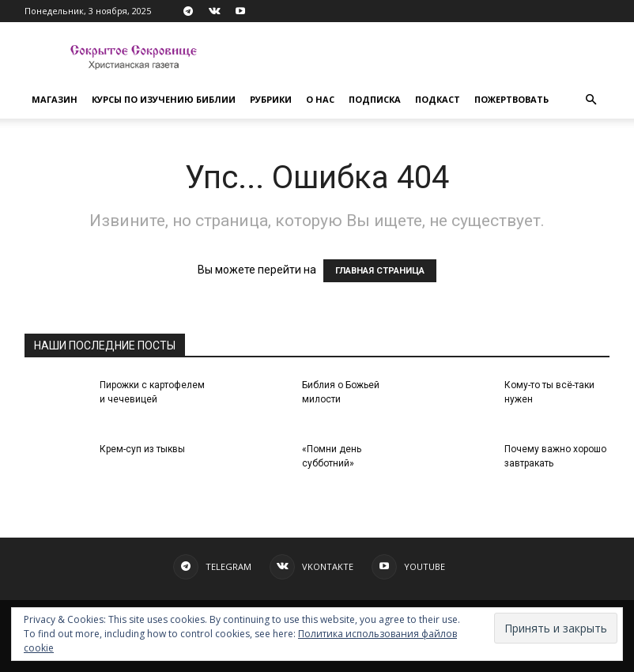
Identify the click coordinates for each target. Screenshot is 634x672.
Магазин (55, 99)
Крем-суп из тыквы (142, 449)
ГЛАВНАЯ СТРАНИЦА (380, 271)
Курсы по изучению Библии (164, 99)
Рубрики (271, 99)
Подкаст (438, 99)
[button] (591, 100)
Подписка (375, 99)
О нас (320, 99)
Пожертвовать (511, 99)
